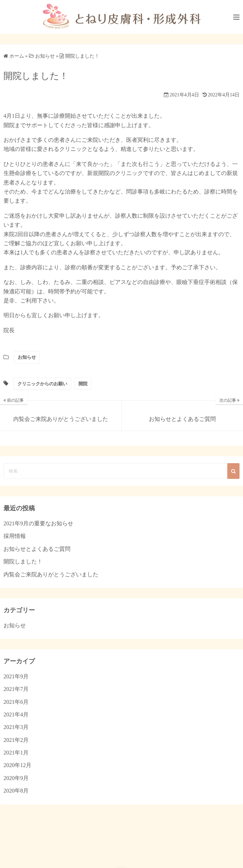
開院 (83, 384)
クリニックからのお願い (42, 384)
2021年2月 (16, 740)
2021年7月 (16, 689)
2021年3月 (16, 727)
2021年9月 (16, 676)
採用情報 (15, 536)
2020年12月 (17, 765)
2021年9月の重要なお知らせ (38, 523)
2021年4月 (16, 714)
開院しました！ (23, 561)
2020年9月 (16, 778)
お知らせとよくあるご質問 (37, 549)
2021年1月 (16, 753)
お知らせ (27, 357)
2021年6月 (16, 702)
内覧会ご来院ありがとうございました (51, 574)
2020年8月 (16, 791)
